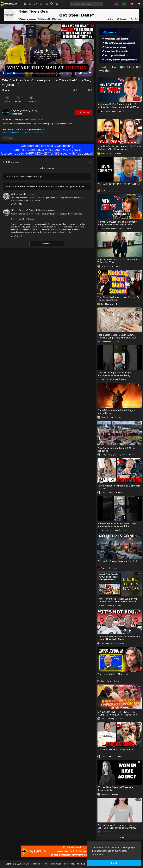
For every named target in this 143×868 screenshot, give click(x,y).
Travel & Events (36, 119)
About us (81, 864)
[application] (47, 50)
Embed (19, 99)
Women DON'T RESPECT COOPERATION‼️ (119, 184)
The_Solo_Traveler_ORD (24, 111)
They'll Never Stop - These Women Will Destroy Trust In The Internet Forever (117, 600)
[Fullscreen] (90, 73)
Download (31, 99)
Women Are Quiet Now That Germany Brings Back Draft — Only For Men (117, 223)
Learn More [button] (98, 855)
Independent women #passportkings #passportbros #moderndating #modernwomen (117, 526)
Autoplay (131, 67)
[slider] (35, 73)
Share (7, 99)
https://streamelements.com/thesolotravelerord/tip (23, 132)
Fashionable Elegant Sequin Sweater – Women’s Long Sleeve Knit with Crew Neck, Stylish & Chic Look (117, 338)
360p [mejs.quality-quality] (85, 73)
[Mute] (81, 73)
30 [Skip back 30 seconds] (71, 73)
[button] (132, 4)
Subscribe (83, 112)
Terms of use (55, 864)
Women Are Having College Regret (115, 750)
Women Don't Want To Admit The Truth (118, 561)
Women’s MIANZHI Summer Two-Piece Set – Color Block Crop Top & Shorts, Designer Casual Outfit (118, 828)
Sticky (102, 71)
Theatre (115, 67)
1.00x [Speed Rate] (67, 73)
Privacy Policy (69, 864)
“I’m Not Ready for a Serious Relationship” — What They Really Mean (119, 638)
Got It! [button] (114, 863)
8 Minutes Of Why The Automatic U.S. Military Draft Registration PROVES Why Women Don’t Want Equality (118, 107)
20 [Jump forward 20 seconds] (76, 73)
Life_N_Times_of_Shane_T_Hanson (28, 210)
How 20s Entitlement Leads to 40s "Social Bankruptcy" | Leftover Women (119, 148)
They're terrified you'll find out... (114, 674)
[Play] (4, 73)
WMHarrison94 (18, 194)
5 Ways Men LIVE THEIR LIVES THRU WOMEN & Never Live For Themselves (117, 713)
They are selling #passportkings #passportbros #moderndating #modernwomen (114, 375)
